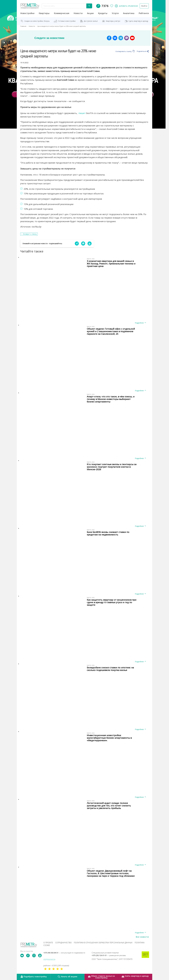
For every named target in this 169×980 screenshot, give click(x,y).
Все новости (142, 937)
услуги (115, 13)
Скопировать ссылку (125, 51)
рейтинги (144, 13)
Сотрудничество (63, 943)
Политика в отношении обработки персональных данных (103, 943)
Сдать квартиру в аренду (138, 21)
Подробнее (140, 323)
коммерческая (62, 13)
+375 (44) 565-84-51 (64, 953)
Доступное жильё (91, 21)
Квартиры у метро (113, 21)
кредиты (103, 13)
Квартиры (44, 13)
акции (90, 13)
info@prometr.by (49, 959)
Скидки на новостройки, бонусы (37, 21)
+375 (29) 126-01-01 (109, 955)
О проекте (48, 943)
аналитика (129, 13)
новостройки (27, 13)
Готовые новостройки (67, 21)
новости (78, 13)
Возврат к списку (30, 234)
